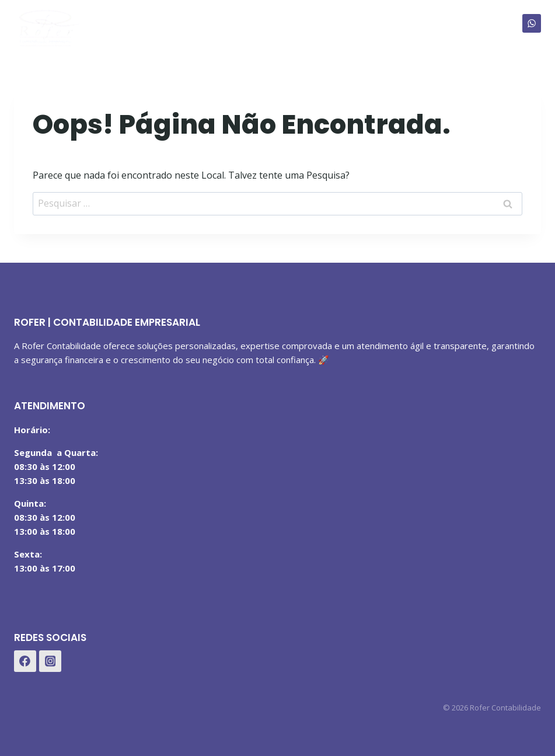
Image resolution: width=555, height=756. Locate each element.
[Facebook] (25, 661)
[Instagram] (50, 661)
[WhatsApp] (532, 23)
